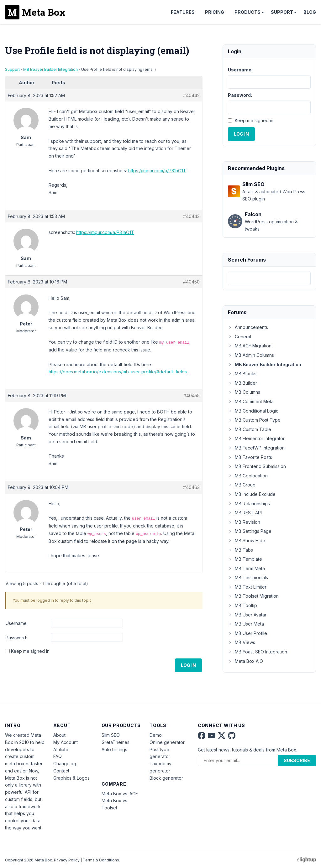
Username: (17, 623)
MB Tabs (240, 550)
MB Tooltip (242, 605)
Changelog (65, 764)
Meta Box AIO (245, 661)
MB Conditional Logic (253, 411)
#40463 (191, 487)
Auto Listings (114, 749)
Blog (310, 12)
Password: (16, 638)
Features (183, 12)
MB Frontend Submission (257, 466)
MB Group (242, 485)
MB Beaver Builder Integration (50, 69)
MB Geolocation (248, 476)
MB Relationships (249, 504)
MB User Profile (247, 633)
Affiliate (61, 749)
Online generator (167, 742)
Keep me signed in (30, 651)
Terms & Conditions (101, 860)
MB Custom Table (250, 429)
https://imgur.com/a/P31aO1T (157, 171)
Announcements (248, 327)
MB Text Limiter (247, 587)
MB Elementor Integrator (256, 438)
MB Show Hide (247, 541)
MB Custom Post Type (254, 420)
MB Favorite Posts (250, 457)
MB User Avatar (247, 615)
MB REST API (245, 513)
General (239, 337)
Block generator (166, 778)
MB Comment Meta (251, 401)
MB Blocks (242, 374)
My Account (66, 742)
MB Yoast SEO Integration (258, 652)
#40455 (192, 395)
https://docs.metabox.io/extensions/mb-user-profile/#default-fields (118, 372)
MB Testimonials (248, 577)
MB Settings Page (250, 531)
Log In (188, 665)
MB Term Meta (246, 568)
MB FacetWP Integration (256, 448)
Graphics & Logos (71, 778)
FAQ (58, 756)
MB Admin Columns (251, 355)
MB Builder (242, 383)
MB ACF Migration (250, 346)
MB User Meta (246, 624)
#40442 (191, 95)
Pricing (215, 12)
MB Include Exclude (252, 494)
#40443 (191, 216)
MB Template (245, 559)
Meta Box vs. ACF (120, 794)
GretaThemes (116, 742)
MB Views (242, 642)
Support (282, 12)
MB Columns (244, 392)
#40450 (191, 282)
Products (247, 12)
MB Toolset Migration (253, 596)
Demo (156, 735)
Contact (61, 771)
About (59, 735)
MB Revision (244, 522)
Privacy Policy (67, 860)
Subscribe (297, 760)
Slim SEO (111, 735)
